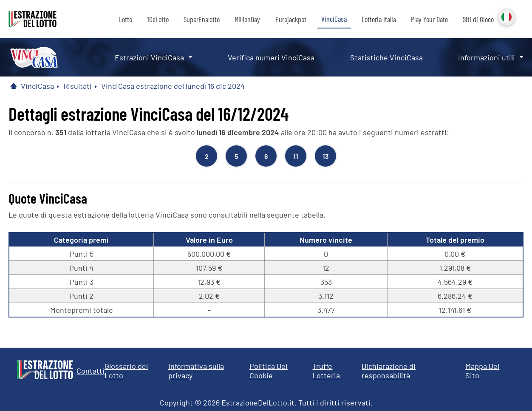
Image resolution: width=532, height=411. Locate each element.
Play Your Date (429, 19)
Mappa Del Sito (482, 371)
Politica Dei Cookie (269, 371)
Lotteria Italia (379, 19)
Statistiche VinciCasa (386, 57)
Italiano (506, 16)
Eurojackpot (291, 19)
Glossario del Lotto (126, 371)
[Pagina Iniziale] (14, 86)
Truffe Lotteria (326, 371)
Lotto (126, 19)
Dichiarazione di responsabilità (389, 371)
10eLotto (158, 19)
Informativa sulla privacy (196, 371)
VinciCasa (334, 19)
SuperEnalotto (202, 19)
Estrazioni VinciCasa (149, 57)
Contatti (91, 371)
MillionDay (247, 19)
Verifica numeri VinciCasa (271, 57)
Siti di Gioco (478, 19)
